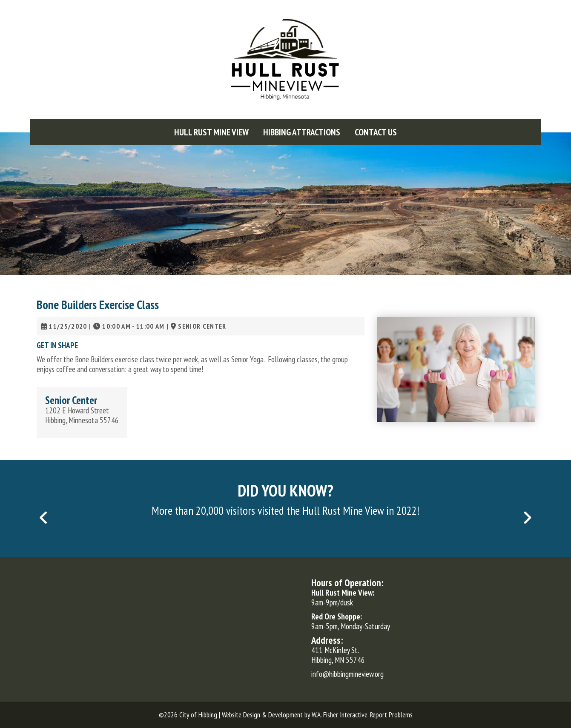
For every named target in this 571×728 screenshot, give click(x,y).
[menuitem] (211, 132)
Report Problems (391, 715)
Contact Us (376, 132)
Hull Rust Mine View (211, 132)
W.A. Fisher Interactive (340, 715)
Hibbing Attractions (302, 132)
